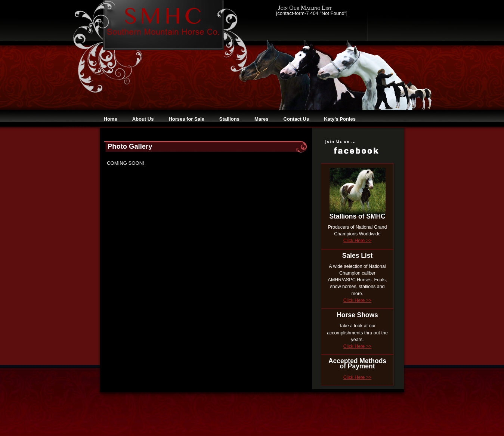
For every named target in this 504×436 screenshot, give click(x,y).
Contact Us (296, 119)
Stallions (229, 119)
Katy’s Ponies (340, 119)
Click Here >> (357, 241)
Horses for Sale (186, 119)
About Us (143, 119)
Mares (262, 119)
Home (111, 119)
